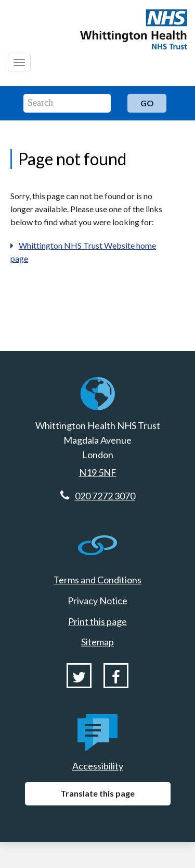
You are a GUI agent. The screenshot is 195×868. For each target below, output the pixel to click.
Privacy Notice (97, 601)
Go (147, 103)
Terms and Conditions (97, 580)
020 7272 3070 (105, 496)
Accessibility (98, 766)
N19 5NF (98, 472)
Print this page (97, 621)
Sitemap (97, 642)
